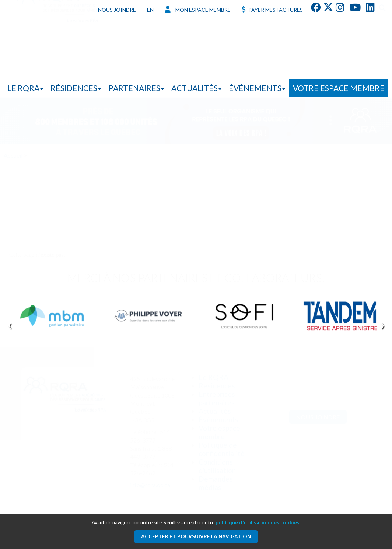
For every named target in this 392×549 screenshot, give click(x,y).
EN (150, 10)
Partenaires (136, 88)
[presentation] (10, 324)
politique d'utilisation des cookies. (258, 522)
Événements (257, 88)
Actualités (196, 88)
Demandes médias (216, 483)
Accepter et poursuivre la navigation (196, 536)
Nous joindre (117, 10)
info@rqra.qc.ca (150, 485)
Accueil (13, 155)
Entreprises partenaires (217, 398)
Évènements (218, 419)
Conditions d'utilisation (217, 466)
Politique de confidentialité (222, 449)
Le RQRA (25, 88)
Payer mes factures (272, 9)
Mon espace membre (198, 9)
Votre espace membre (339, 88)
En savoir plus (70, 228)
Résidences (76, 88)
